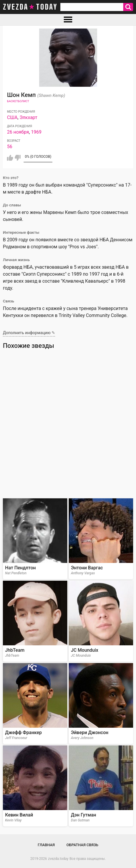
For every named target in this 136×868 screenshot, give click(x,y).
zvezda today (30, 7)
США (12, 117)
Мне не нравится (18, 158)
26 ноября (18, 132)
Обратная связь (82, 845)
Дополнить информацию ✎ (29, 333)
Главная (46, 845)
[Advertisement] (68, 426)
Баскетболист (18, 101)
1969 (36, 132)
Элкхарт (28, 117)
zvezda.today (58, 859)
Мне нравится (10, 158)
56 (10, 147)
